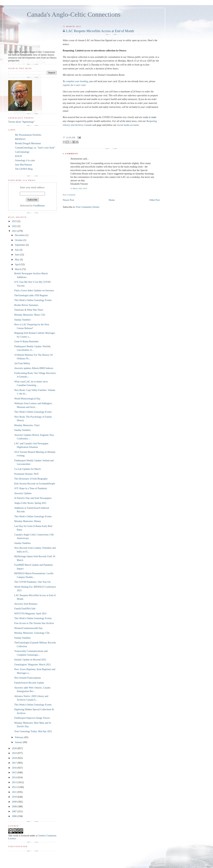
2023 (15, 221)
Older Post (155, 200)
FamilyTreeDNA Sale (25, 609)
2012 (15, 787)
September (20, 245)
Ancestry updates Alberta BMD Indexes (34, 368)
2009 (15, 802)
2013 (15, 782)
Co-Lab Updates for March (27, 469)
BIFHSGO (20, 139)
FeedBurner (39, 206)
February (19, 737)
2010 (15, 797)
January (19, 742)
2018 (15, 758)
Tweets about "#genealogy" (22, 122)
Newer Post (68, 200)
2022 (15, 226)
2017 (15, 763)
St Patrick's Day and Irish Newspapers (33, 498)
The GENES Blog (24, 169)
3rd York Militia (22, 363)
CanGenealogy (22, 152)
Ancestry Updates (23, 493)
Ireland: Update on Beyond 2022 (30, 660)
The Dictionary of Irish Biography (31, 479)
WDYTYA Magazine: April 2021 (30, 613)
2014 (15, 777)
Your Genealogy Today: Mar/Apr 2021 (33, 731)
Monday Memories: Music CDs (30, 315)
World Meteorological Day (27, 399)
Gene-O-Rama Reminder (26, 341)
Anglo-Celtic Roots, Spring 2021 (30, 503)
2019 (15, 753)
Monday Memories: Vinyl (27, 425)
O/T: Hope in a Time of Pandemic (31, 488)
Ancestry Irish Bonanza (26, 604)
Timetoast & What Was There (29, 310)
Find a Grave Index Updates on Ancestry (34, 290)
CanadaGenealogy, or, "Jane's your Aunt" (35, 148)
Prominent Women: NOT (27, 474)
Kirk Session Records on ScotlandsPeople (35, 484)
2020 (15, 748)
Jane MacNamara (23, 165)
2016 (15, 768)
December (20, 235)
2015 (15, 772)
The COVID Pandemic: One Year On (32, 582)
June (17, 255)
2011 (15, 792)
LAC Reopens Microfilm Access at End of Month (100, 31)
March (18, 269)
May (17, 259)
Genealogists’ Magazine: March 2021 (33, 664)
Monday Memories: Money (28, 521)
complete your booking (77, 81)
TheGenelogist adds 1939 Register (31, 295)
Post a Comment (69, 195)
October (19, 240)
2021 (15, 231)
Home (112, 200)
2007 (15, 811)
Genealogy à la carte (25, 160)
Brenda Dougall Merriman (28, 143)
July (17, 250)
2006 (15, 816)
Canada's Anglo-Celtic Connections (74, 14)
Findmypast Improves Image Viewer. (32, 718)
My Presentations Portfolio (28, 135)
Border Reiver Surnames (26, 305)
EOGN (18, 156)
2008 (15, 806)
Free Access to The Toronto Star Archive (34, 623)
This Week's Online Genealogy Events (33, 300)
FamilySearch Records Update (29, 683)
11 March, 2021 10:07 (79, 188)
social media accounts (128, 125)
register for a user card (74, 85)
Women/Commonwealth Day (29, 628)
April (18, 264)
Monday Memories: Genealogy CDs (32, 633)
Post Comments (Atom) (88, 207)
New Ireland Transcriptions (28, 678)
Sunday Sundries (23, 320)
